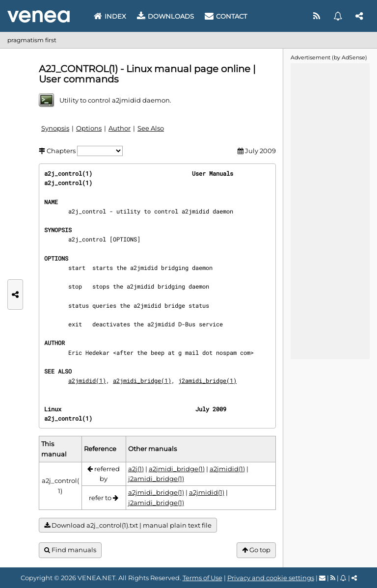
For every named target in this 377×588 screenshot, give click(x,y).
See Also (151, 128)
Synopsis (55, 128)
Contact (226, 16)
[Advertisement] (330, 211)
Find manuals (70, 550)
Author (120, 128)
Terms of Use (202, 578)
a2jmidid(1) (87, 380)
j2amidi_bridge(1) (207, 380)
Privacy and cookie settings (271, 578)
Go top (256, 550)
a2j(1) (136, 469)
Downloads (165, 16)
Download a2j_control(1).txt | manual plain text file (128, 525)
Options (89, 128)
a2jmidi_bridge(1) (142, 380)
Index (110, 16)
